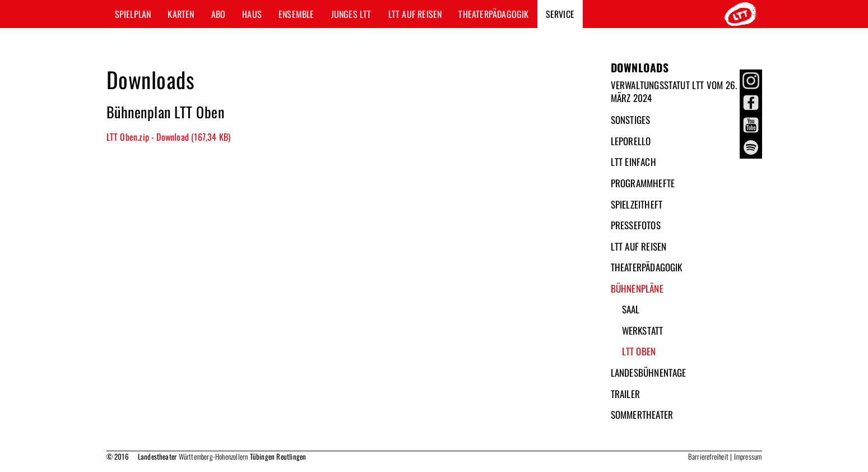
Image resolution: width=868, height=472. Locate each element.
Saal (631, 309)
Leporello (631, 141)
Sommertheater (642, 415)
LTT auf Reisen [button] (415, 14)
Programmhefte (643, 183)
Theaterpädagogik (647, 267)
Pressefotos (636, 225)
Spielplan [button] (133, 14)
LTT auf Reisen (639, 246)
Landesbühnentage (649, 372)
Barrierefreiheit (708, 456)
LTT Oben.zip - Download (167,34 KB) (169, 137)
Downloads (640, 68)
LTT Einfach (633, 162)
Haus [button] (252, 14)
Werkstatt (643, 330)
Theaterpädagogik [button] (493, 14)
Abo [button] (219, 14)
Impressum (748, 456)
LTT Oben (639, 351)
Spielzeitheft (637, 204)
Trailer (625, 394)
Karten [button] (181, 14)
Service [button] (560, 14)
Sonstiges (631, 120)
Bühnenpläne (637, 288)
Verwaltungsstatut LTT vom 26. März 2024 (674, 91)
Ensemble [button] (296, 14)
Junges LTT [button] (351, 14)
